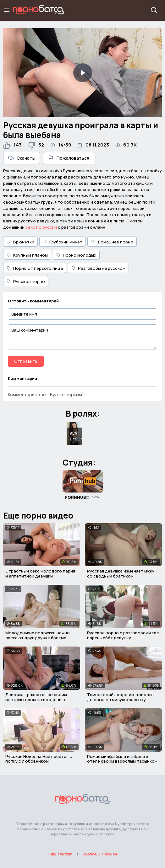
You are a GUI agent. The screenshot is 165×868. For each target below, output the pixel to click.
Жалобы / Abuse (100, 854)
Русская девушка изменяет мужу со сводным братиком (121, 573)
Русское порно (26, 281)
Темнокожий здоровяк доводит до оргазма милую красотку (121, 697)
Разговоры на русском (98, 268)
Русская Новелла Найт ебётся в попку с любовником (39, 759)
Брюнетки (20, 242)
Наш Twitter (60, 854)
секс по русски (41, 227)
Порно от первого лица (35, 268)
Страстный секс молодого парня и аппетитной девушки (40, 573)
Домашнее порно (112, 242)
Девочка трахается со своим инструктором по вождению (36, 697)
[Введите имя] (82, 314)
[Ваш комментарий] (82, 337)
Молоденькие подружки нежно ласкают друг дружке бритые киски (38, 638)
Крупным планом (27, 255)
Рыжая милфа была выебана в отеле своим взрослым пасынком (122, 759)
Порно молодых (76, 255)
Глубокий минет (63, 242)
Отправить (26, 361)
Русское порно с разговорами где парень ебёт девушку (123, 635)
